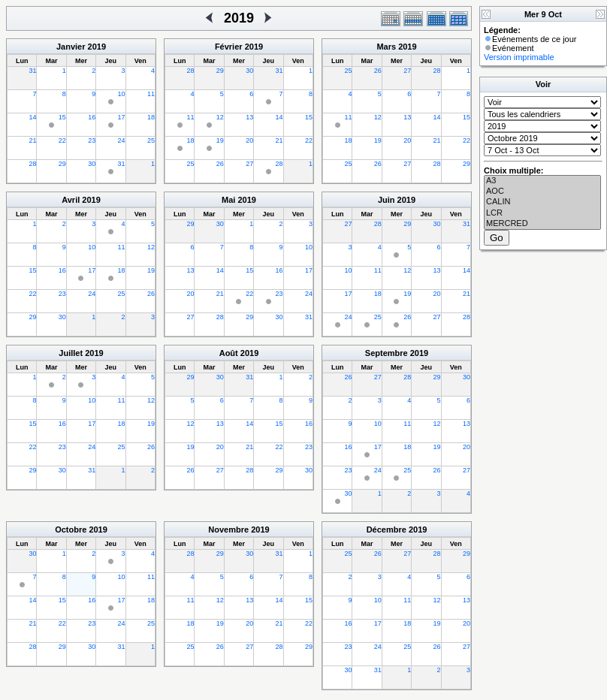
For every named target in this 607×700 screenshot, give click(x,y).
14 (32, 117)
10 (122, 94)
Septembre (387, 353)
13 (249, 117)
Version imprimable (519, 57)
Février (229, 47)
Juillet (71, 353)
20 (249, 140)
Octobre (71, 530)
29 (62, 164)
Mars (386, 47)
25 (151, 140)
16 (92, 117)
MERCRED (542, 224)
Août (229, 353)
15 (62, 117)
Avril (71, 200)
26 (220, 164)
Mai (228, 200)
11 (151, 94)
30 (92, 164)
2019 (97, 47)
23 (92, 140)
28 (32, 164)
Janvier (71, 47)
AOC (542, 192)
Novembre (228, 530)
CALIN (542, 202)
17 (122, 117)
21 (32, 140)
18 (151, 117)
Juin (387, 200)
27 (249, 164)
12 (220, 117)
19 (220, 140)
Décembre (387, 530)
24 (122, 140)
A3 (542, 181)
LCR (542, 213)
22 (62, 140)
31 (32, 71)
